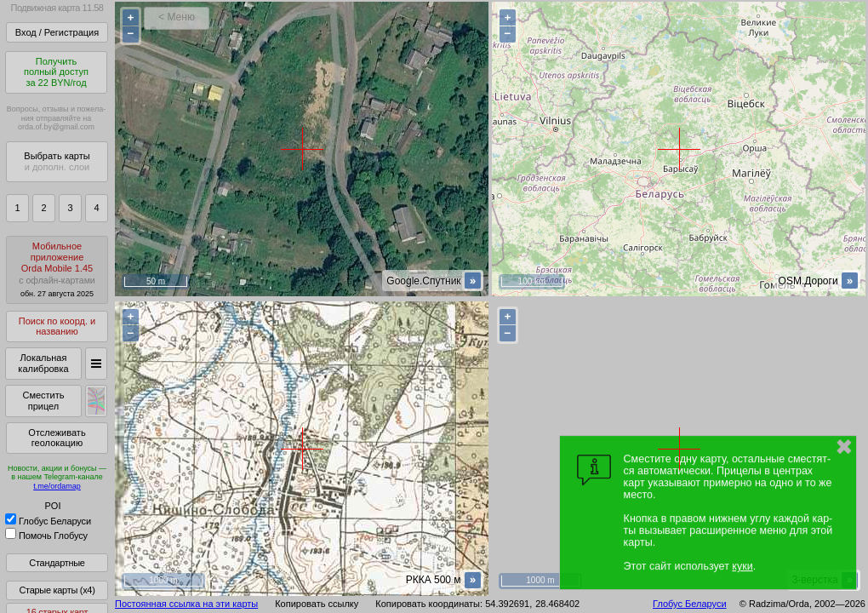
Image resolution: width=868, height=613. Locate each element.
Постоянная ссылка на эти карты (186, 604)
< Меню (177, 17)
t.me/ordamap (57, 486)
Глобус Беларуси (48, 521)
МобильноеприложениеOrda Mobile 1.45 (57, 269)
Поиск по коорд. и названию (57, 327)
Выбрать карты (57, 161)
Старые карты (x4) (57, 590)
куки (742, 566)
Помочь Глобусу (46, 536)
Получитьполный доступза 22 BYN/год (56, 72)
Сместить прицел (43, 401)
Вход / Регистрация (57, 32)
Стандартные (57, 563)
